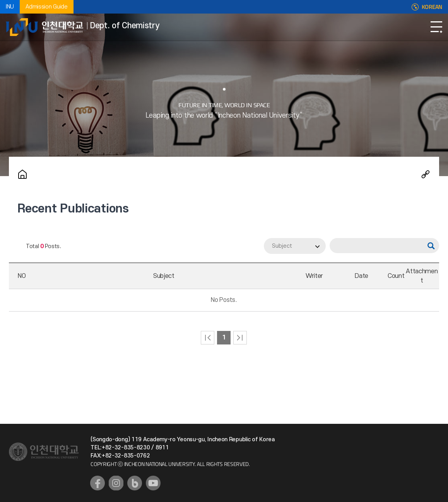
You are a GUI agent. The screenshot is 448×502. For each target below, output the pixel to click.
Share (426, 174)
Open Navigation (436, 27)
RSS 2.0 (15, 247)
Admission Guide (47, 7)
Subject (282, 246)
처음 (208, 338)
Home (22, 174)
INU (10, 7)
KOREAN (432, 7)
